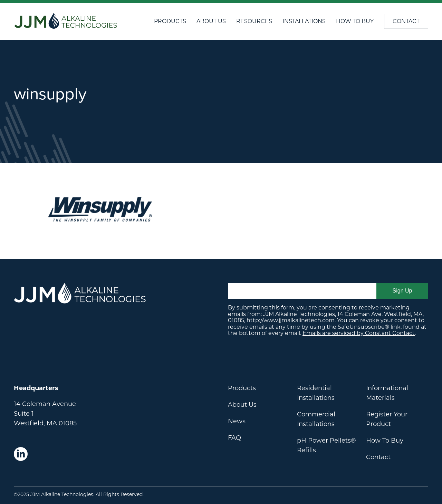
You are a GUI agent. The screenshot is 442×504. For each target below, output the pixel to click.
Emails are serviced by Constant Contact (359, 333)
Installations (304, 21)
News (237, 421)
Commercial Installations (316, 419)
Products (170, 21)
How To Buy (355, 21)
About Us (211, 21)
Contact (406, 21)
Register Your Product (387, 419)
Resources (254, 21)
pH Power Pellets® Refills (326, 445)
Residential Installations (316, 393)
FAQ (234, 438)
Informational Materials (387, 393)
